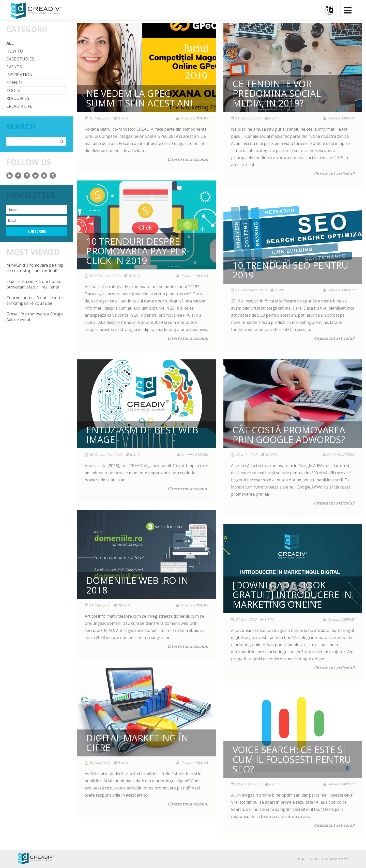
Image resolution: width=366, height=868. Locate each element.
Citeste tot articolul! (188, 159)
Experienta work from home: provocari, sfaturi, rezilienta (34, 284)
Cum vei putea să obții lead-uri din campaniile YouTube (35, 300)
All (10, 43)
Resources (18, 98)
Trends (14, 83)
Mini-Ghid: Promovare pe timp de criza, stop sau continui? (35, 268)
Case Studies (20, 59)
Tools (13, 90)
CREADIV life (19, 106)
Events (14, 67)
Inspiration (19, 75)
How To (15, 51)
